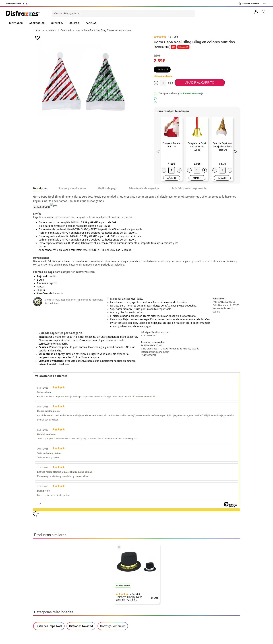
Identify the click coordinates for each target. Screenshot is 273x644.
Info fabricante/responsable (189, 188)
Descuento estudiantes (51, 582)
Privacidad (60, 595)
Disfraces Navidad (81, 467)
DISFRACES (16, 23)
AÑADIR (172, 178)
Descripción (40, 188)
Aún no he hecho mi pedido (196, 578)
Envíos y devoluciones (73, 188)
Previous (157, 150)
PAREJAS (91, 23)
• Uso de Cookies (45, 604)
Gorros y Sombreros (113, 467)
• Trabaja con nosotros (49, 613)
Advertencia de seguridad (145, 188)
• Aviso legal (42, 595)
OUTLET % (57, 23)
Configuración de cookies (52, 608)
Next (234, 150)
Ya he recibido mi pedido (195, 587)
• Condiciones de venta (49, 591)
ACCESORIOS (37, 23)
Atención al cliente (249, 4)
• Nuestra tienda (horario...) (52, 578)
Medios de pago (107, 188)
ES (265, 4)
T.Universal (162, 69)
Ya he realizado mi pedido (196, 582)
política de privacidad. (149, 536)
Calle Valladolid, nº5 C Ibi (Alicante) (194, 605)
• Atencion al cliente (47, 600)
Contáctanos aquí (116, 582)
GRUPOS (74, 23)
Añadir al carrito (200, 83)
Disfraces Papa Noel (49, 467)
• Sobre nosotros (45, 587)
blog (115, 559)
